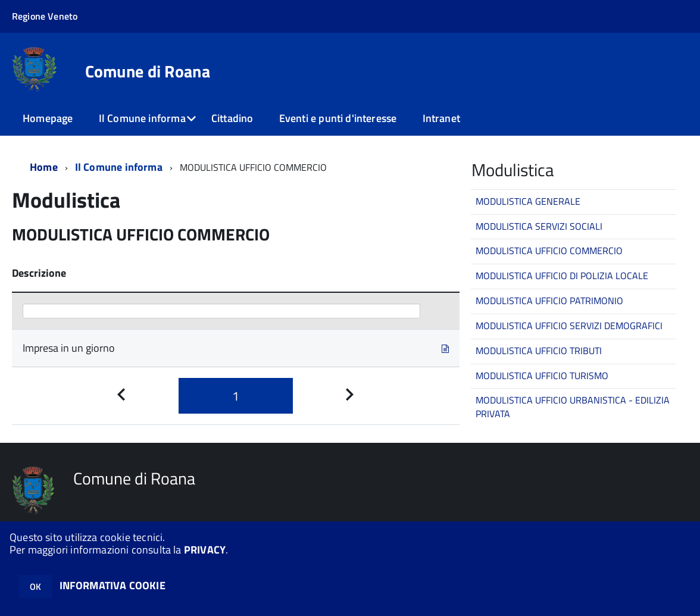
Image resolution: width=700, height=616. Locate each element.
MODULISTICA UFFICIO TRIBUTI (539, 351)
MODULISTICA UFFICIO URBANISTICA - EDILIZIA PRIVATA (573, 407)
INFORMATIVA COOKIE (112, 585)
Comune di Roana (148, 71)
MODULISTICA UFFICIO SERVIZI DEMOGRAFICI (569, 326)
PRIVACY (205, 550)
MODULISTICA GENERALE (528, 201)
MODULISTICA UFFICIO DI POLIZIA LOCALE (562, 276)
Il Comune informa (142, 118)
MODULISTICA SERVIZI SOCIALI (539, 226)
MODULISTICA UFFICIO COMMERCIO (549, 251)
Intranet (441, 118)
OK (35, 587)
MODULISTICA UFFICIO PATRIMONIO (549, 301)
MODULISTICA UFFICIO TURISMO (542, 376)
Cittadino (232, 118)
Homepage (48, 118)
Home (44, 167)
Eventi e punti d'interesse (338, 118)
